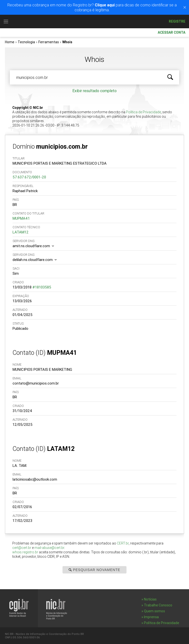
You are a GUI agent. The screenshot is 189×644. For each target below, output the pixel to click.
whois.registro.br (25, 552)
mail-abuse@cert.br (49, 548)
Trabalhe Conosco (158, 605)
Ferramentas (49, 42)
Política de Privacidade (143, 112)
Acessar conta (170, 32)
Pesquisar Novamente (94, 570)
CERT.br (123, 543)
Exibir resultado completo (94, 91)
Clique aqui (105, 5)
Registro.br (97, 21)
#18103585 (42, 287)
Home (10, 42)
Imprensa (151, 617)
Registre (177, 21)
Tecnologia (26, 42)
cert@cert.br (22, 548)
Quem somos (154, 611)
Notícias (150, 599)
